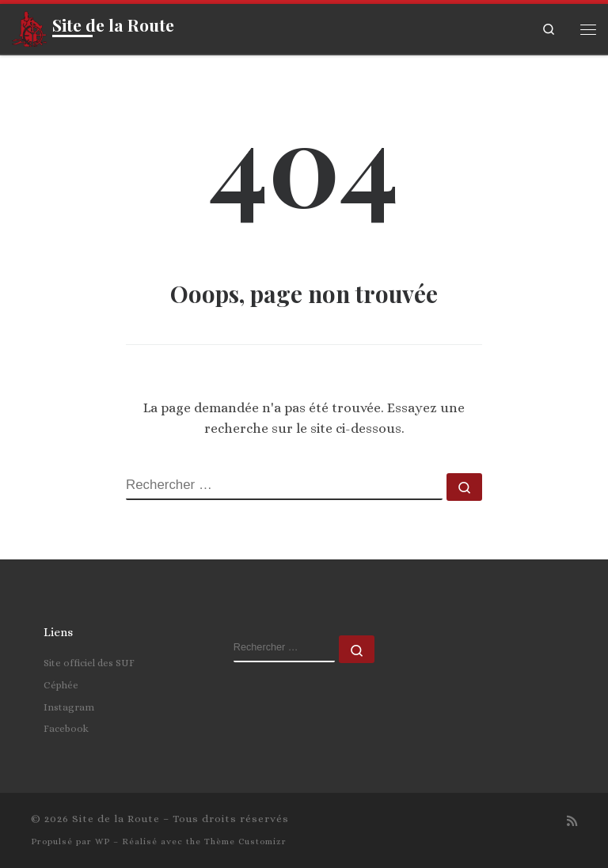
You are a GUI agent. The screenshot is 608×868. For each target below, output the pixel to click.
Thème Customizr (245, 841)
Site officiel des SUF (89, 663)
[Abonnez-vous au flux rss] (572, 822)
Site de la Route (116, 819)
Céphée (61, 685)
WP (103, 841)
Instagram (69, 707)
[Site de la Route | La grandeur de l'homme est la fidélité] (29, 26)
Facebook (66, 728)
